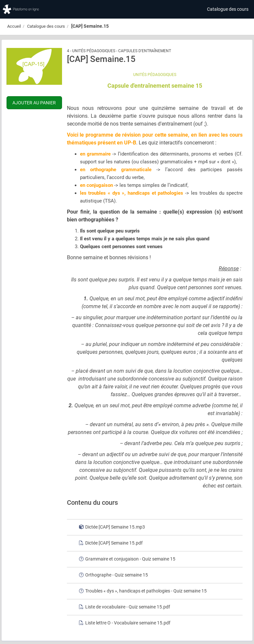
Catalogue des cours (228, 9)
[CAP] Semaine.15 (90, 26)
